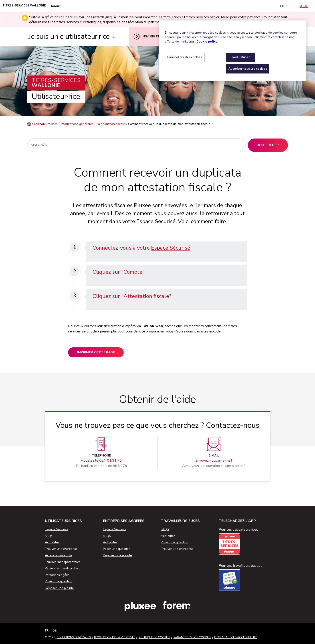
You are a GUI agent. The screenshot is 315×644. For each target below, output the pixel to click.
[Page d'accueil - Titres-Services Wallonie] (24, 6)
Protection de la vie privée (115, 637)
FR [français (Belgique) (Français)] (284, 6)
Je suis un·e (72, 36)
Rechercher (268, 145)
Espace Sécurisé (171, 248)
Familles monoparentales (63, 562)
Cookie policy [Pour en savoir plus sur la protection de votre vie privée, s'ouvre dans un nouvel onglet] (207, 42)
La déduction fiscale (111, 124)
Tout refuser (240, 57)
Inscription (149, 37)
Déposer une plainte (59, 588)
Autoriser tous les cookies (248, 69)
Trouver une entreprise (61, 549)
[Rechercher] (136, 145)
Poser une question (59, 581)
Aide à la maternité (59, 555)
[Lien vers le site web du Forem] (54, 6)
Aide (304, 6)
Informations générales (77, 124)
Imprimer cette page (96, 352)
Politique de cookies (154, 637)
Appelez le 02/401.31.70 (101, 461)
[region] (233, 51)
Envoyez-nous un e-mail (214, 461)
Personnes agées (57, 575)
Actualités (52, 542)
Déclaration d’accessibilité (236, 637)
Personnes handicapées (62, 568)
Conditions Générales (74, 637)
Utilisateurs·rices (46, 124)
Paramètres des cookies (192, 637)
